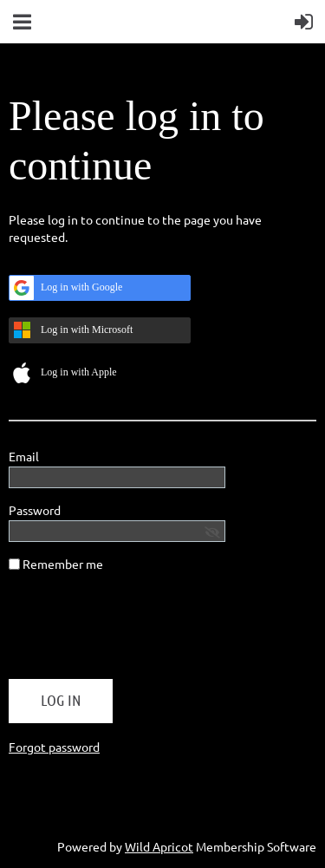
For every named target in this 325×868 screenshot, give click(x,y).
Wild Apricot (159, 846)
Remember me (63, 564)
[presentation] (140, 632)
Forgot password (54, 747)
